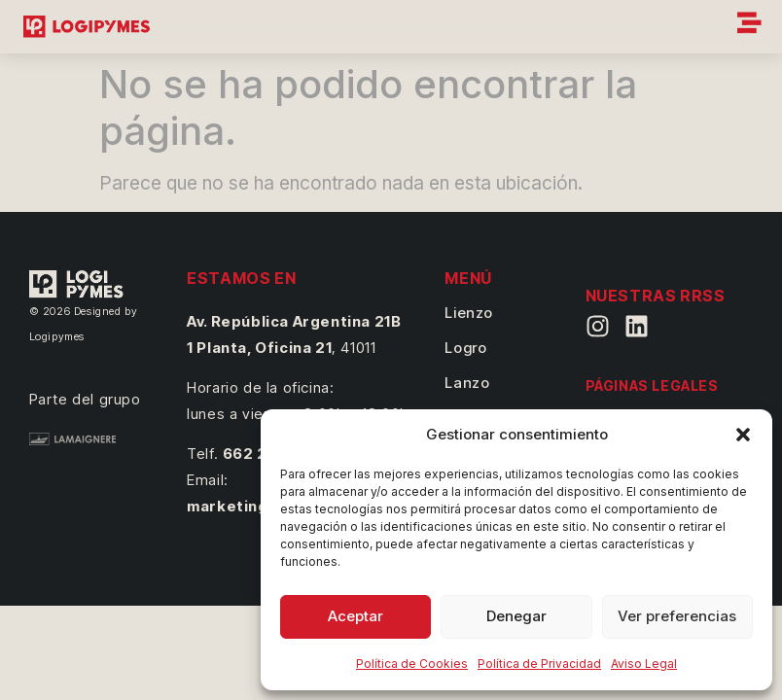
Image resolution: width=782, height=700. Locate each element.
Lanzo (467, 383)
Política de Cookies (412, 664)
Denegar (516, 616)
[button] (743, 435)
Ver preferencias (677, 616)
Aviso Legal (644, 664)
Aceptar (355, 616)
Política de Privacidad (539, 664)
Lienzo (469, 313)
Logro (465, 348)
